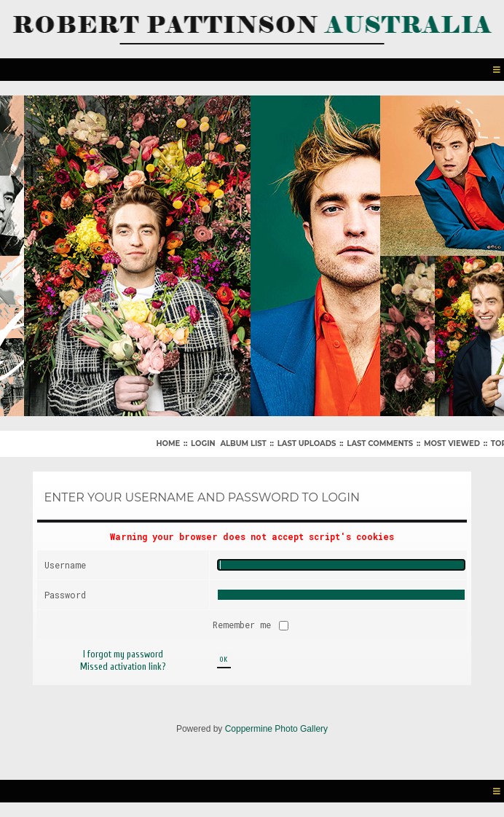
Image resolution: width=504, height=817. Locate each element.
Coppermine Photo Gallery (276, 729)
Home (168, 443)
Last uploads (307, 443)
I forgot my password (123, 654)
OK (224, 660)
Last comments (380, 443)
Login (203, 443)
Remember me (244, 625)
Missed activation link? (123, 666)
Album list (243, 443)
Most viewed (452, 443)
